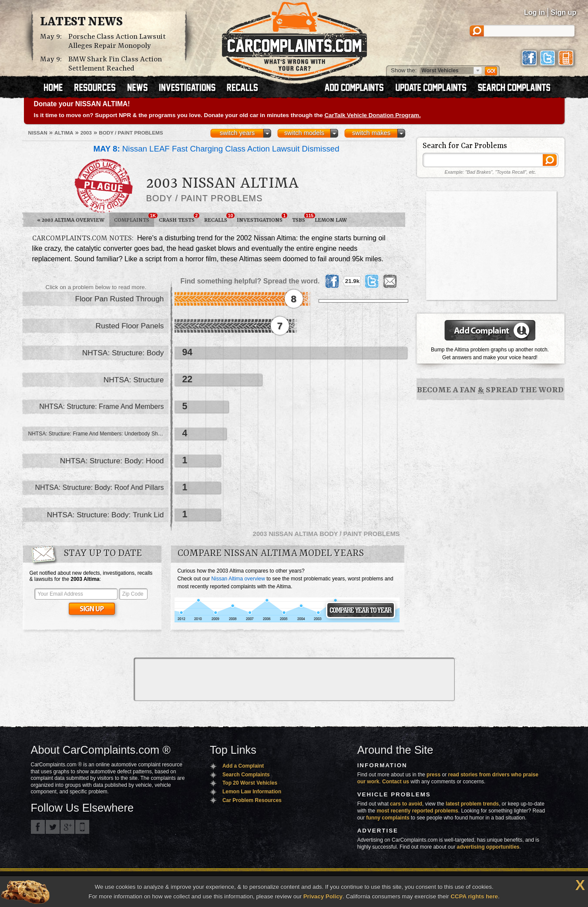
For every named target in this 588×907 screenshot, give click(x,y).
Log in (534, 12)
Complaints (134, 218)
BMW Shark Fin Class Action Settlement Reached (115, 64)
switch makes (371, 133)
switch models (304, 133)
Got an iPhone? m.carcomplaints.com (82, 827)
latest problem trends (472, 804)
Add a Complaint (243, 766)
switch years (237, 133)
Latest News (81, 22)
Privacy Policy (323, 896)
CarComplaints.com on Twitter (53, 827)
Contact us (396, 782)
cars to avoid (406, 804)
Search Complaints (246, 775)
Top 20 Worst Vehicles (250, 783)
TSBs (301, 218)
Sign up (563, 12)
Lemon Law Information (252, 792)
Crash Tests (179, 218)
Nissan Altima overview (238, 579)
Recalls (218, 218)
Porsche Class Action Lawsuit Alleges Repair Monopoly (117, 41)
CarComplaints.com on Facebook (38, 827)
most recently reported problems (417, 811)
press (433, 775)
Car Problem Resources (252, 800)
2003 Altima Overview (71, 220)
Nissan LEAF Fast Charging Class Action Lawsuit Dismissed (217, 149)
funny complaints (388, 818)
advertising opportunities (488, 847)
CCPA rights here (474, 896)
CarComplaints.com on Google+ (67, 827)
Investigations (262, 218)
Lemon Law (331, 220)
